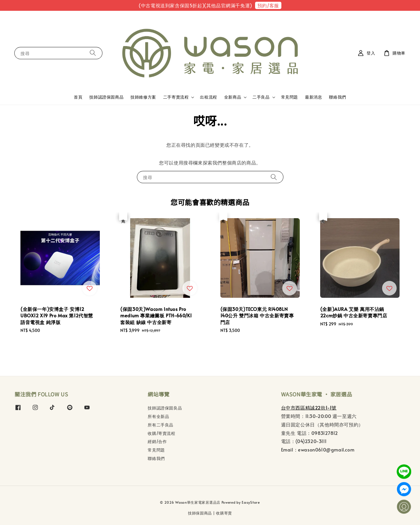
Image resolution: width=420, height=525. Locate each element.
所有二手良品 (161, 425)
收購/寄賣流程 (161, 433)
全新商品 (233, 97)
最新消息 (313, 97)
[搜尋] (93, 53)
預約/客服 (268, 5)
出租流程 (208, 97)
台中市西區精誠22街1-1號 (309, 407)
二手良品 (261, 97)
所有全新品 (158, 416)
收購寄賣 (224, 513)
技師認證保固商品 (106, 97)
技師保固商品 (200, 513)
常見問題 (290, 97)
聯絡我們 (337, 97)
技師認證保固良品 (165, 408)
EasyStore (251, 502)
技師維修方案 (143, 97)
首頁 (78, 97)
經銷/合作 (157, 441)
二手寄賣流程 (176, 97)
